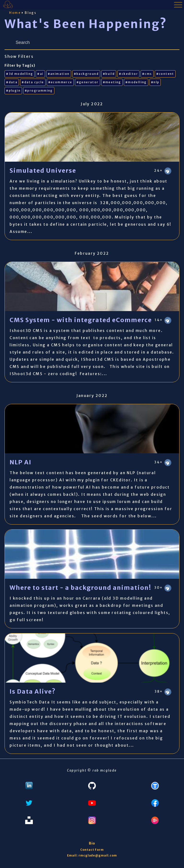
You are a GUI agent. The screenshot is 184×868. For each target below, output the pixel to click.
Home (15, 13)
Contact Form (92, 850)
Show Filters (19, 56)
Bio (92, 843)
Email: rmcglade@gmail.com (92, 855)
